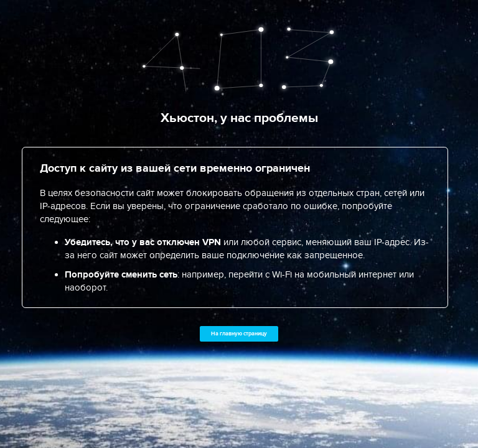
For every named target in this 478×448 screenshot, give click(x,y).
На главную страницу (239, 334)
